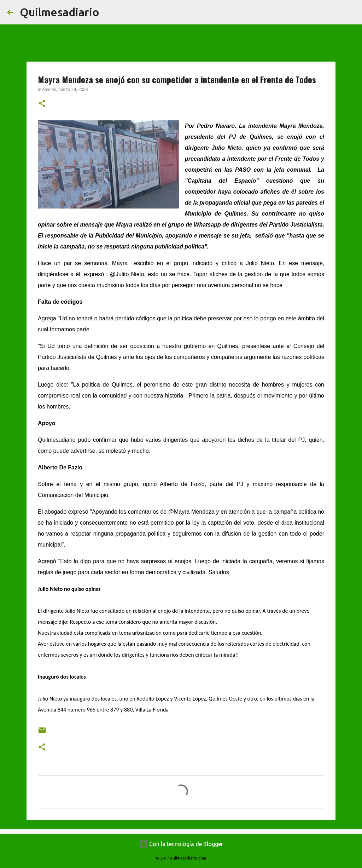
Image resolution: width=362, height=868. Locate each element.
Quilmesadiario (60, 12)
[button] (42, 104)
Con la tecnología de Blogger (181, 844)
